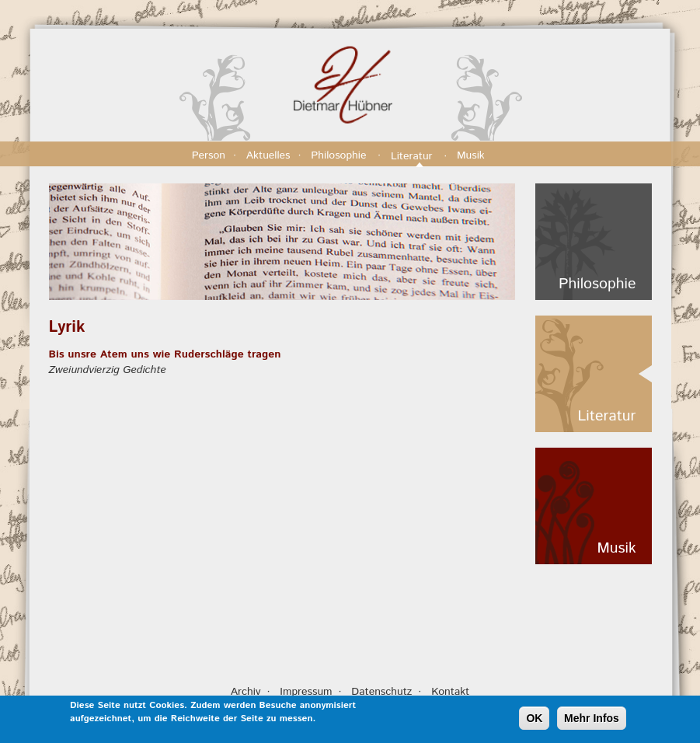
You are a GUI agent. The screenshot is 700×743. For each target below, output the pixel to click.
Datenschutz (381, 692)
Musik (472, 155)
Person (209, 155)
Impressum (306, 692)
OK (534, 720)
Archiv (246, 692)
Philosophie (340, 155)
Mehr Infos (592, 720)
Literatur (413, 156)
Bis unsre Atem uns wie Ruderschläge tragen (165, 354)
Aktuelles (268, 155)
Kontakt (450, 692)
